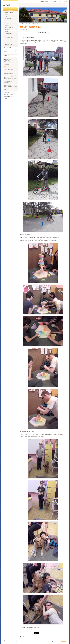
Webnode (64, 641)
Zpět (23, 637)
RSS (61, 2)
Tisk (66, 2)
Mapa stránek (54, 2)
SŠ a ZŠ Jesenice (24, 24)
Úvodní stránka (45, 2)
